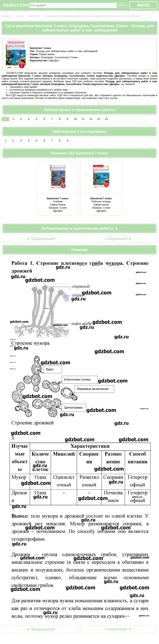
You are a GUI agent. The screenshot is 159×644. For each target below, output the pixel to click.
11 (83, 119)
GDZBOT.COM (16, 5)
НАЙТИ (122, 5)
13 (99, 119)
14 (106, 119)
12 (91, 119)
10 (75, 119)
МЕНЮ (143, 5)
